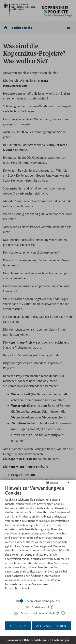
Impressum (14, 640)
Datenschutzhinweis (36, 640)
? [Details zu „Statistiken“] (52, 607)
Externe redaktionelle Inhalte (38, 613)
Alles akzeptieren (51, 626)
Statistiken (39, 607)
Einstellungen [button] (60, 640)
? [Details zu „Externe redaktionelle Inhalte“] (63, 613)
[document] (38, 541)
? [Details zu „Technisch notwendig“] (58, 601)
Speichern (18, 626)
